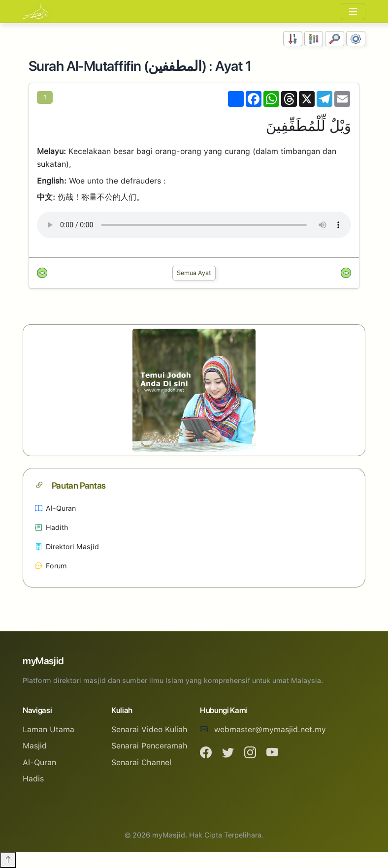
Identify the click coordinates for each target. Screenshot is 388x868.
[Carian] (335, 39)
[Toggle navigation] (353, 12)
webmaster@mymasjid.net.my (270, 729)
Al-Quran (55, 508)
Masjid (35, 746)
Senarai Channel (141, 762)
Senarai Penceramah (149, 746)
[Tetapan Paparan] (356, 39)
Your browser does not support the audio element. (194, 225)
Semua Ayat (194, 273)
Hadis (33, 779)
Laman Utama (48, 729)
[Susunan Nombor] (293, 39)
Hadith (52, 527)
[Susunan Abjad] (314, 39)
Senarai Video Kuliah (149, 729)
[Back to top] (8, 860)
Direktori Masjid (67, 546)
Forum (51, 566)
